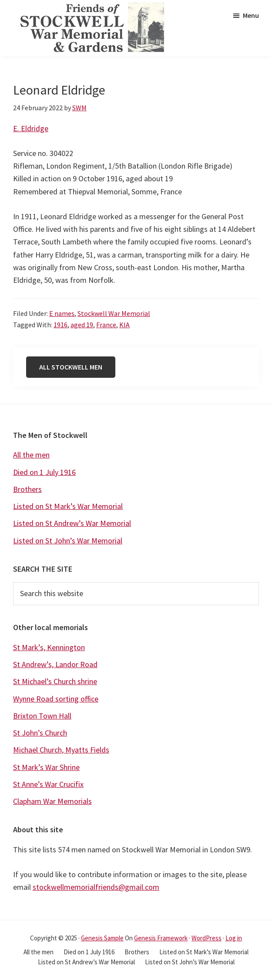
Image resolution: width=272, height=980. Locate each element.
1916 (60, 325)
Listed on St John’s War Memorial (68, 541)
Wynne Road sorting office (56, 699)
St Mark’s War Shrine (46, 767)
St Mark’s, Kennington (49, 647)
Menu (251, 15)
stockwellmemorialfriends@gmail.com (96, 887)
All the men (31, 455)
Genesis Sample (102, 938)
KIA (124, 325)
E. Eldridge (31, 128)
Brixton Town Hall (42, 716)
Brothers (27, 489)
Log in (234, 938)
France (106, 325)
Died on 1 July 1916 (44, 472)
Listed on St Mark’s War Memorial (68, 506)
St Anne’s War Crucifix (48, 784)
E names (62, 313)
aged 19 (82, 325)
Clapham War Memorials (52, 801)
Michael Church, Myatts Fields (61, 750)
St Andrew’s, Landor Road (55, 664)
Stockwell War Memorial (114, 313)
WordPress (207, 938)
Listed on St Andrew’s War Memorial (72, 523)
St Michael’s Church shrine (55, 681)
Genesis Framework (161, 938)
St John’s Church (40, 733)
